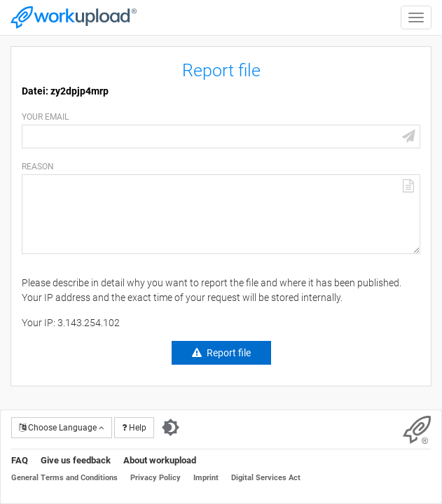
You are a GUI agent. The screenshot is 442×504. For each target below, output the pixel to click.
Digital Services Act (266, 478)
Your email (45, 117)
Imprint (206, 478)
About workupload (160, 460)
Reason (38, 167)
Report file (229, 353)
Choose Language (62, 428)
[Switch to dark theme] (171, 428)
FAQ (20, 460)
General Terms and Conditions (64, 478)
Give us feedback (76, 460)
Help (134, 428)
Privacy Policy (156, 478)
